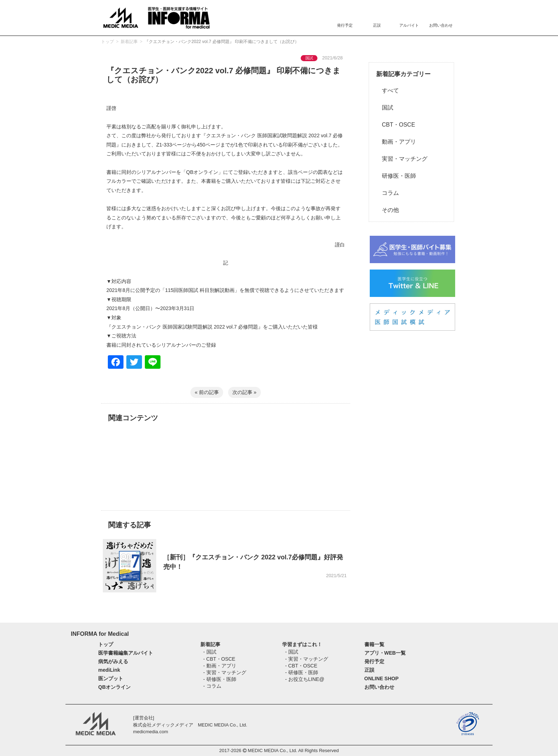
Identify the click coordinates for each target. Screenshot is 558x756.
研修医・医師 (396, 176)
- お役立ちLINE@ (305, 679)
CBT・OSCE (396, 125)
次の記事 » (244, 392)
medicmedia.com (151, 732)
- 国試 (210, 652)
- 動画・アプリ (220, 666)
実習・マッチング (402, 159)
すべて (388, 90)
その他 (388, 210)
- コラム (212, 686)
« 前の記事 (207, 392)
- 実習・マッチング (225, 672)
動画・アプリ (396, 142)
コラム (388, 193)
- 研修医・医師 (220, 679)
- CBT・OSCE (219, 659)
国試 (385, 108)
